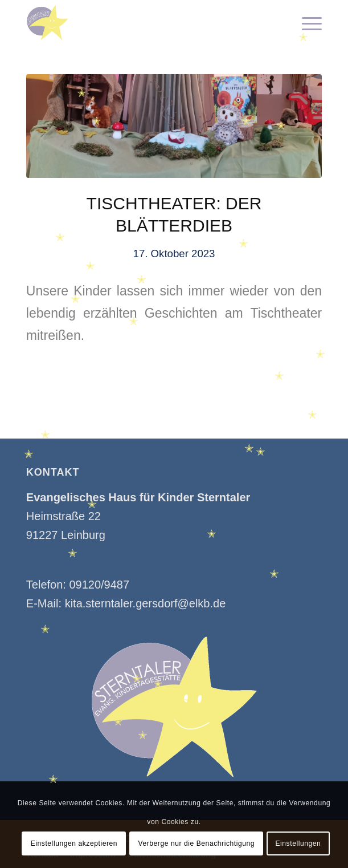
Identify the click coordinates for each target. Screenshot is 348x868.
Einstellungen (298, 843)
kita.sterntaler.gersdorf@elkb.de (146, 603)
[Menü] (306, 23)
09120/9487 (99, 585)
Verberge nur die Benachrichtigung (196, 843)
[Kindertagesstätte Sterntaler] (144, 23)
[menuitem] (306, 23)
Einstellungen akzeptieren (74, 843)
